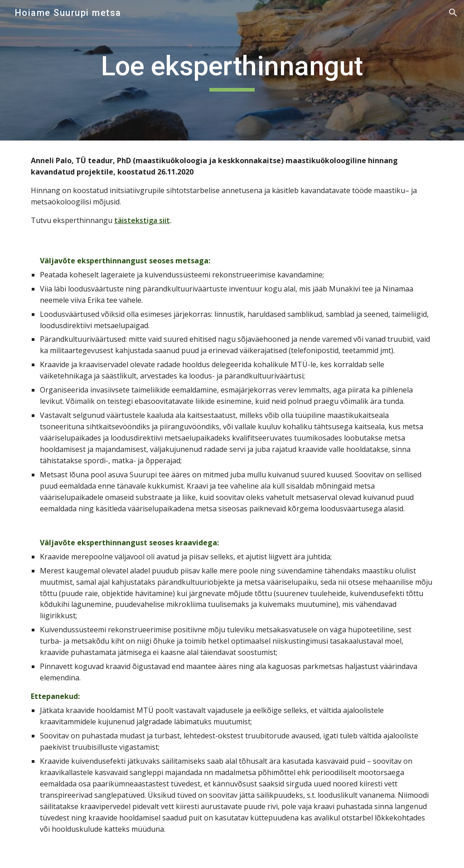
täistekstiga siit (142, 220)
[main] (232, 70)
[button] (453, 13)
